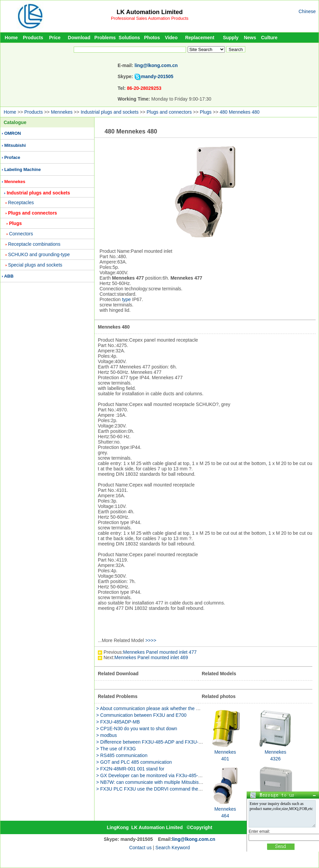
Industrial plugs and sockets (110, 112)
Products (33, 38)
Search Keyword (173, 848)
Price (55, 38)
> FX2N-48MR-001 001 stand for (130, 769)
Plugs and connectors (169, 112)
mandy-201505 (157, 76)
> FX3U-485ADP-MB (118, 722)
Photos (152, 38)
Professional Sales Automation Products (150, 18)
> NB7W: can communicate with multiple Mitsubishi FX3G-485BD (164, 782)
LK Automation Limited (150, 12)
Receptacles (21, 202)
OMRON (13, 133)
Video (171, 38)
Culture (269, 38)
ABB (9, 276)
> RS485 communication (122, 755)
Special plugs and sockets (35, 265)
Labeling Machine (23, 169)
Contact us (140, 848)
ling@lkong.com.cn (156, 65)
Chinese (307, 11)
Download (79, 38)
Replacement (200, 38)
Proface (12, 157)
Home (11, 38)
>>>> (151, 640)
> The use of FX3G (116, 749)
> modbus (107, 735)
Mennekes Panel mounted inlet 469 (151, 657)
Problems (105, 38)
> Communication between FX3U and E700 (141, 715)
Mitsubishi (15, 145)
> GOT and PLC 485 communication (134, 762)
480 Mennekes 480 (239, 112)
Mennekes (62, 112)
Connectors (21, 234)
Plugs (206, 112)
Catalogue (15, 122)
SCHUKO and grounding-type (39, 254)
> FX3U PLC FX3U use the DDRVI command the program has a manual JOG (177, 789)
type (126, 299)
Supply (231, 38)
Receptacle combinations (34, 244)
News (250, 38)
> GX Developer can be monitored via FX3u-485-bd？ (152, 775)
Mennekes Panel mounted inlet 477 (160, 652)
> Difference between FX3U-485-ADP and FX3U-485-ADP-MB (161, 742)
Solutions (129, 38)
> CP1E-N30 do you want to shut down (137, 729)
